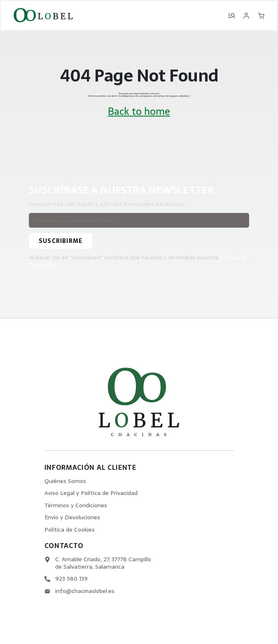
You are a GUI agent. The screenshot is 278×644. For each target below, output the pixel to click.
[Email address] (139, 220)
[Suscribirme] (61, 241)
